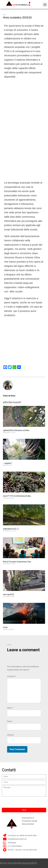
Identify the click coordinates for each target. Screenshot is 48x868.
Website (10, 735)
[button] (45, 5)
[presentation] (19, 802)
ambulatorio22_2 (11, 529)
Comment (12, 676)
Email (10, 721)
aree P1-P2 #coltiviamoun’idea (17, 496)
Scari (5, 627)
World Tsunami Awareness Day (17, 562)
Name (10, 708)
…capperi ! (8, 463)
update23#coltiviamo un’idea (16, 430)
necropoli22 (8, 594)
